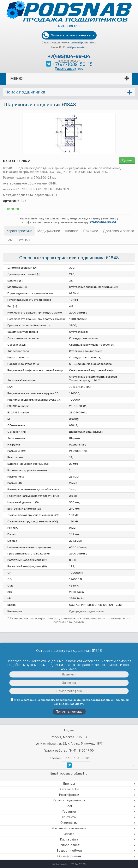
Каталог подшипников (69, 800)
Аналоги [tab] (72, 231)
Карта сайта (69, 839)
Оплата (69, 834)
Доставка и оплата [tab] (119, 231)
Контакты (69, 817)
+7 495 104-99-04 (76, 758)
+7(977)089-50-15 (72, 64)
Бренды (69, 784)
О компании (69, 823)
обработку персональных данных (64, 700)
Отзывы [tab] (24, 240)
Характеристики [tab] (19, 231)
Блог (69, 806)
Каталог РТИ (69, 789)
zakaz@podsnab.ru (84, 43)
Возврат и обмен (69, 851)
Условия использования (69, 828)
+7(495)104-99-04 (69, 56)
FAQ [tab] (10, 240)
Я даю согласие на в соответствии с (70, 702)
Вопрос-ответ (69, 845)
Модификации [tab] (49, 231)
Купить (127, 160)
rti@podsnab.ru (77, 48)
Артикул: (10, 201)
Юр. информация (69, 856)
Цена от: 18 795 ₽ (16, 161)
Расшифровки (69, 795)
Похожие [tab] (91, 231)
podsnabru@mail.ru (74, 773)
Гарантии (69, 811)
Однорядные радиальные (86, 611)
